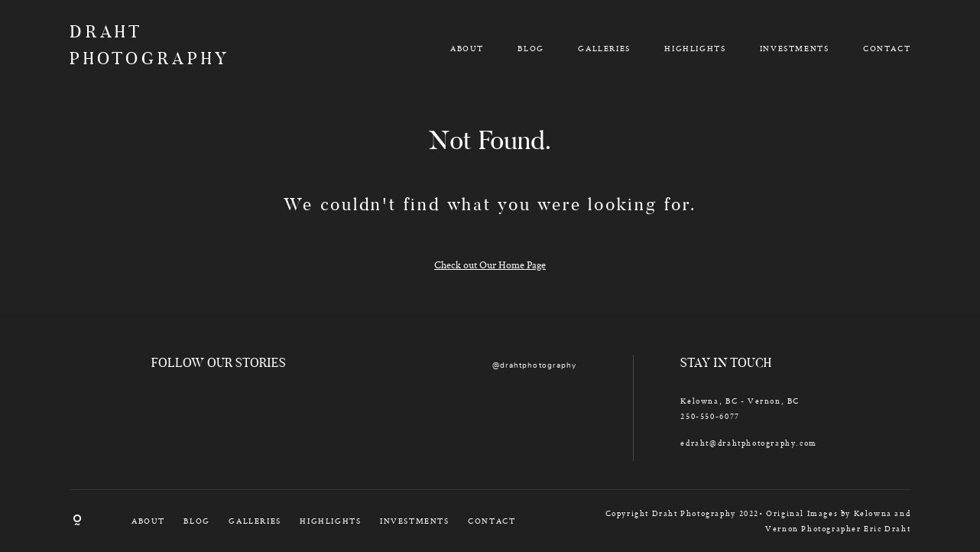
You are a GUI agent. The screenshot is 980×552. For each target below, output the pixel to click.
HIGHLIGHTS (695, 48)
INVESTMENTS (795, 48)
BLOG (531, 48)
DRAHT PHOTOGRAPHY (138, 47)
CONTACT (887, 48)
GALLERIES (604, 48)
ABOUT (467, 48)
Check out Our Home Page (490, 265)
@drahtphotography (534, 365)
